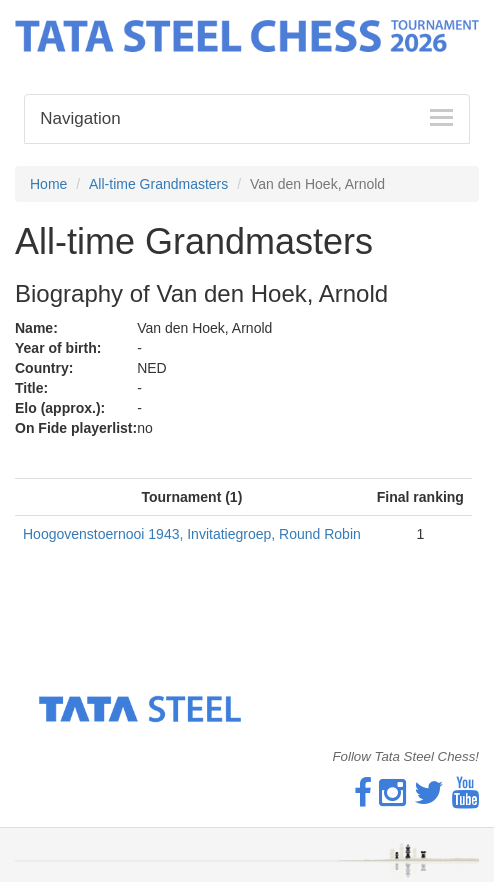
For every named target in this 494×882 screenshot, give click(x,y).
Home (48, 184)
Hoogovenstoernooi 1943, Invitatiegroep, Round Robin (192, 534)
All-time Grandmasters (158, 184)
